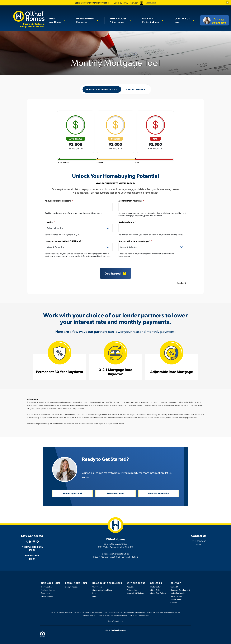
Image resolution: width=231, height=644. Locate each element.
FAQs (94, 596)
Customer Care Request (180, 590)
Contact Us (175, 587)
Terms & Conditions (115, 621)
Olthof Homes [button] (119, 20)
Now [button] (182, 20)
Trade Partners (176, 596)
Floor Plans (45, 593)
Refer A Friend (176, 599)
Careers (174, 602)
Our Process (97, 587)
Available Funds (127, 222)
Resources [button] (86, 20)
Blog (94, 593)
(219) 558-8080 (199, 541)
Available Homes (48, 590)
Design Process (71, 587)
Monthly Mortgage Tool (102, 89)
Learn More (151, 3)
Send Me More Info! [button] (159, 493)
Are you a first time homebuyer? (135, 241)
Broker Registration (178, 593)
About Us (131, 587)
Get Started (115, 273)
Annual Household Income (59, 200)
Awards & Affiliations (135, 593)
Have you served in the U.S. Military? (64, 241)
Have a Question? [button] (73, 493)
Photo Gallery (156, 587)
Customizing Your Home (102, 590)
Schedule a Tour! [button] (116, 493)
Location (50, 222)
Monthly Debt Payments (131, 200)
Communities (47, 587)
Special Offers (136, 89)
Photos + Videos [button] (151, 20)
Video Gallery (156, 590)
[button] (227, 3)
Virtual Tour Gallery (158, 593)
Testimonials (132, 590)
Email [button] (199, 544)
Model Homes (47, 596)
